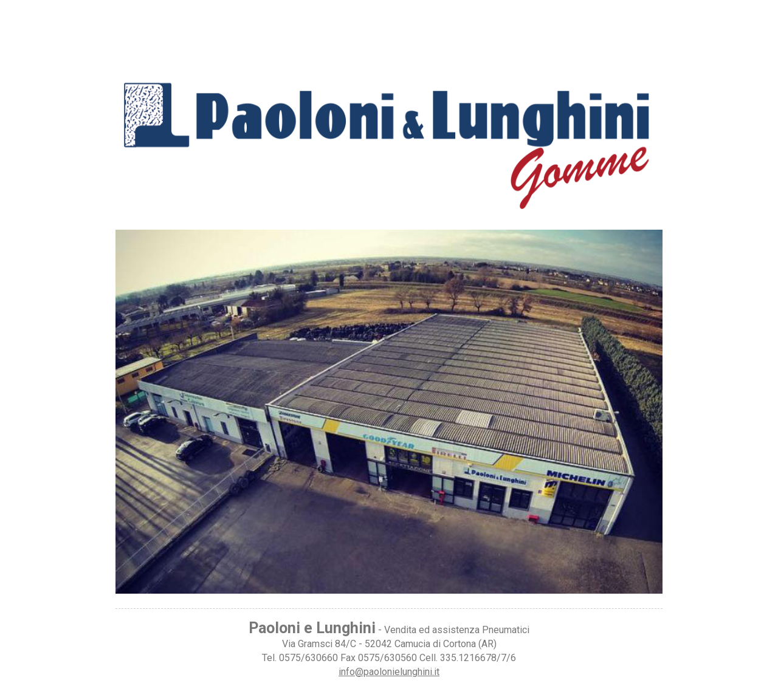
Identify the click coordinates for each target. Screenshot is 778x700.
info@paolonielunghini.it (389, 672)
